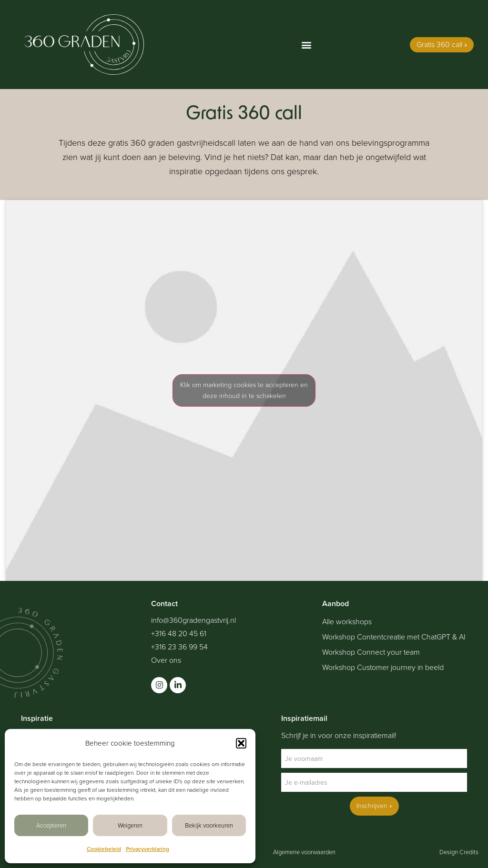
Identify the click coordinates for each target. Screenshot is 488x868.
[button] (241, 743)
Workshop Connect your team (371, 652)
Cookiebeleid (104, 849)
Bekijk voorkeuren (209, 825)
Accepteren (51, 825)
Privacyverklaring (147, 849)
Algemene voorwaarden (304, 852)
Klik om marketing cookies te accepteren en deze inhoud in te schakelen (244, 390)
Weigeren (130, 825)
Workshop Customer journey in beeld (383, 668)
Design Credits (459, 852)
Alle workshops (347, 622)
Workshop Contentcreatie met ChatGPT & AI (394, 637)
